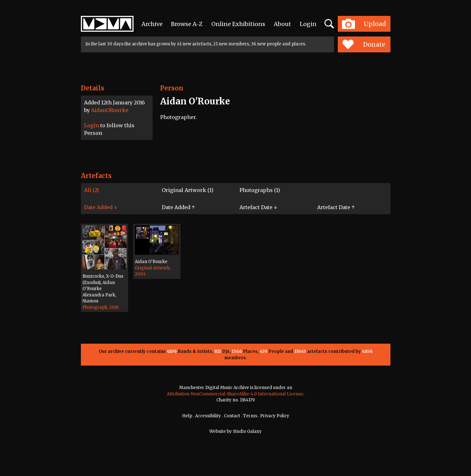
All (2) (92, 190)
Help (187, 416)
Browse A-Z (187, 24)
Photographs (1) (260, 190)
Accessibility (208, 416)
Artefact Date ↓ (258, 207)
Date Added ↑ (178, 207)
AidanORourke (110, 110)
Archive (152, 24)
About (282, 24)
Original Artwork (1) (188, 190)
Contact (232, 416)
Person (172, 88)
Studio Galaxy (247, 431)
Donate (364, 44)
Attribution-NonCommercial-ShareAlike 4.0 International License (235, 394)
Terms (250, 416)
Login (308, 24)
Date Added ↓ (101, 207)
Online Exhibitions (238, 24)
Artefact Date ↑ (336, 207)
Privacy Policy (275, 416)
